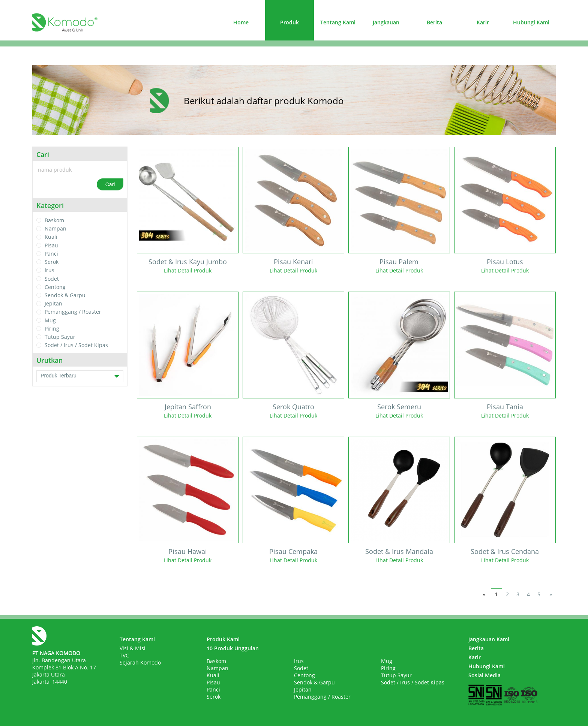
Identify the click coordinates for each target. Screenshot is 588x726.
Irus (49, 270)
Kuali (51, 237)
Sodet (52, 279)
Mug (50, 320)
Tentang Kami (338, 22)
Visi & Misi (133, 648)
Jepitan (53, 303)
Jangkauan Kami (489, 639)
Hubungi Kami (531, 22)
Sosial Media (484, 675)
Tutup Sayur (60, 337)
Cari (110, 184)
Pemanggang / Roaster (73, 312)
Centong (55, 287)
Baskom (54, 220)
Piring (52, 329)
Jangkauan (386, 22)
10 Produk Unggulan (233, 648)
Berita (434, 22)
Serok (52, 262)
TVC (124, 655)
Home (241, 22)
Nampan (55, 228)
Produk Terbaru (80, 376)
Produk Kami (223, 639)
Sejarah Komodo (140, 662)
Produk (289, 22)
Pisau (51, 245)
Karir (483, 22)
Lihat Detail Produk (188, 270)
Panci (51, 254)
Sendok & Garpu (65, 295)
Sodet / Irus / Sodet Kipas (76, 345)
